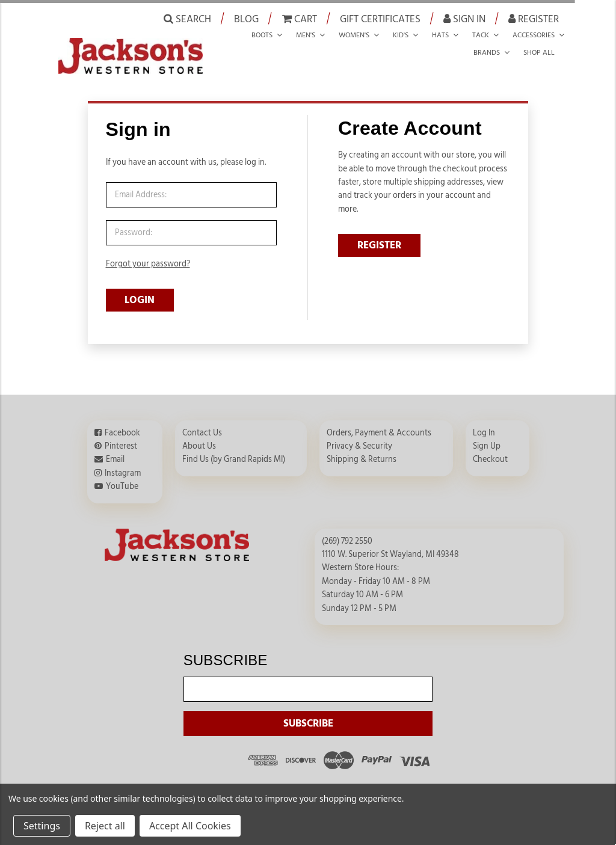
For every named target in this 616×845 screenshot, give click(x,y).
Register (534, 19)
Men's (306, 35)
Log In (484, 425)
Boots (262, 35)
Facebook (122, 425)
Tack (481, 35)
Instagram (123, 465)
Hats (440, 35)
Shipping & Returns (362, 451)
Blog (246, 19)
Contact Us (202, 425)
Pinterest (121, 438)
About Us (199, 438)
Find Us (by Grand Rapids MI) (234, 451)
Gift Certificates (380, 19)
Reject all (105, 826)
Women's (354, 35)
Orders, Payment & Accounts (379, 425)
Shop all (539, 52)
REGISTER (379, 245)
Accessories (534, 35)
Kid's (401, 35)
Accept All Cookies (190, 826)
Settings (42, 826)
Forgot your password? (148, 264)
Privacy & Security (359, 438)
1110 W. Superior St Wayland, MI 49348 (390, 546)
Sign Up (487, 438)
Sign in (464, 19)
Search (187, 19)
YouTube (122, 478)
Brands (487, 52)
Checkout (490, 451)
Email (115, 451)
